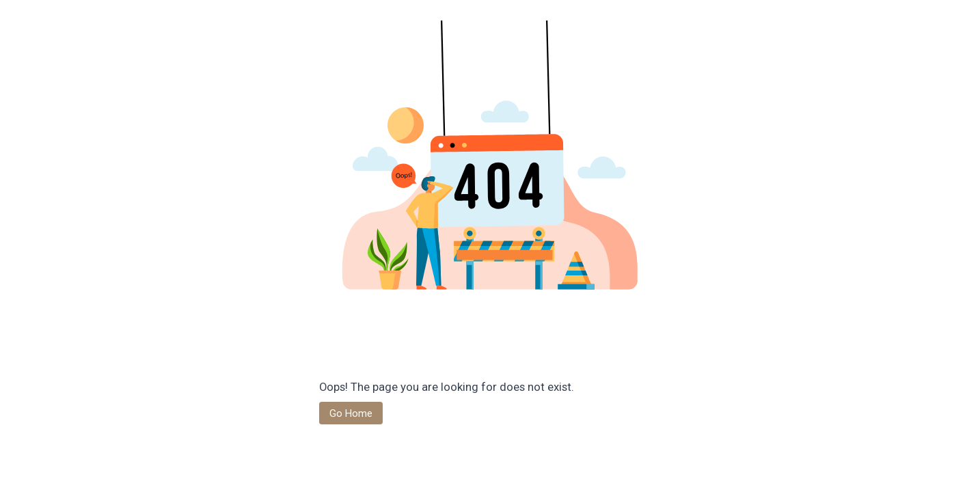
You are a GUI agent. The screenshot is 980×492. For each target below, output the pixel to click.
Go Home (351, 413)
